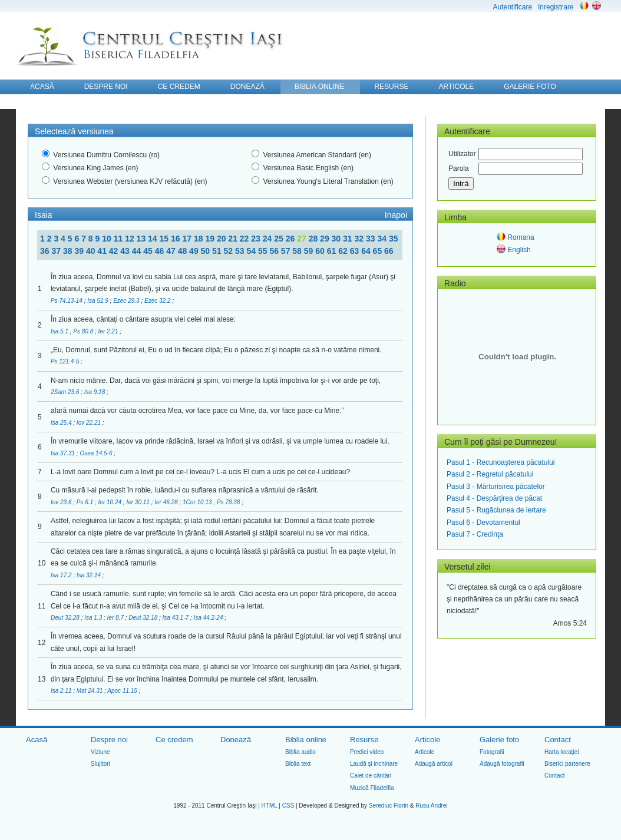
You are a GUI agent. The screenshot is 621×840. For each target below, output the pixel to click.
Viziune (100, 752)
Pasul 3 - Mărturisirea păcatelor (496, 487)
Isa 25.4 (62, 423)
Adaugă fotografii (502, 764)
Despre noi (109, 740)
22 (245, 239)
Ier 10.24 (111, 502)
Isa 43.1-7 (176, 618)
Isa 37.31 (64, 453)
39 (80, 251)
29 (326, 239)
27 (303, 239)
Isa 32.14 (90, 575)
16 (176, 239)
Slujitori (100, 764)
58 (298, 251)
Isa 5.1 (60, 331)
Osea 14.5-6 (97, 453)
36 (46, 251)
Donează (236, 740)
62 (344, 251)
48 (184, 251)
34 (383, 239)
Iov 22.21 (90, 423)
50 (207, 251)
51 (218, 251)
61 (333, 251)
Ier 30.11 (138, 502)
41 (103, 251)
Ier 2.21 (109, 331)
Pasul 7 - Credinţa (475, 534)
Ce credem (174, 740)
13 (142, 239)
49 (195, 251)
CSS (288, 806)
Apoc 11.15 (123, 691)
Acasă (37, 740)
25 (280, 239)
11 (119, 239)
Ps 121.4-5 (66, 361)
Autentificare (512, 7)
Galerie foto (499, 740)
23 (257, 239)
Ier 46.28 (167, 502)
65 (379, 251)
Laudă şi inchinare (374, 764)
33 (371, 239)
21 (234, 239)
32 (360, 239)
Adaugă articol (434, 764)
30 (337, 239)
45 (149, 251)
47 (172, 251)
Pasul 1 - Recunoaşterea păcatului (501, 462)
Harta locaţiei (561, 752)
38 (69, 251)
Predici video (367, 752)
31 (349, 239)
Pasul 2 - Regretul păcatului (490, 474)
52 (229, 251)
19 (211, 239)
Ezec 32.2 (158, 301)
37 (57, 251)
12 (131, 239)
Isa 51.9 (98, 301)
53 (241, 251)
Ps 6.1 (86, 502)
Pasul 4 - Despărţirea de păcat (494, 498)
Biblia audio (300, 752)
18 (199, 239)
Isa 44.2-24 (209, 618)
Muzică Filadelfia (372, 788)
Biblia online (306, 740)
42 (115, 251)
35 (394, 239)
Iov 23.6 (62, 502)
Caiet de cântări (371, 775)
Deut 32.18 (144, 618)
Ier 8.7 (116, 618)
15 (165, 239)
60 (321, 251)
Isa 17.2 (62, 575)
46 (161, 251)
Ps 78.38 (229, 502)
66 (389, 251)
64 (367, 251)
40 (92, 251)
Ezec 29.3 (127, 301)
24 (268, 239)
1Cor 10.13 (198, 502)
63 (356, 251)
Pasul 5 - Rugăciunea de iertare (496, 510)
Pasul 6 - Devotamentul (483, 522)
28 (314, 239)
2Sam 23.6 (66, 392)
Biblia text (298, 764)
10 (108, 239)
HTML (270, 806)
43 (126, 251)
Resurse (364, 740)
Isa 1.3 (94, 618)
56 (275, 251)
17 (188, 239)
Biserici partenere (567, 764)
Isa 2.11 (62, 691)
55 (264, 251)
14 (153, 239)
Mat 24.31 (90, 691)
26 (291, 239)
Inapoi (396, 215)
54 (252, 251)
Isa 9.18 (95, 392)
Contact (558, 740)
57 (287, 251)
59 (310, 251)
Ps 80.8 (84, 331)
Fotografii (492, 752)
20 (222, 239)
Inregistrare (556, 7)
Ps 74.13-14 (67, 301)
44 (138, 251)
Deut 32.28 (66, 618)
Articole (427, 740)
